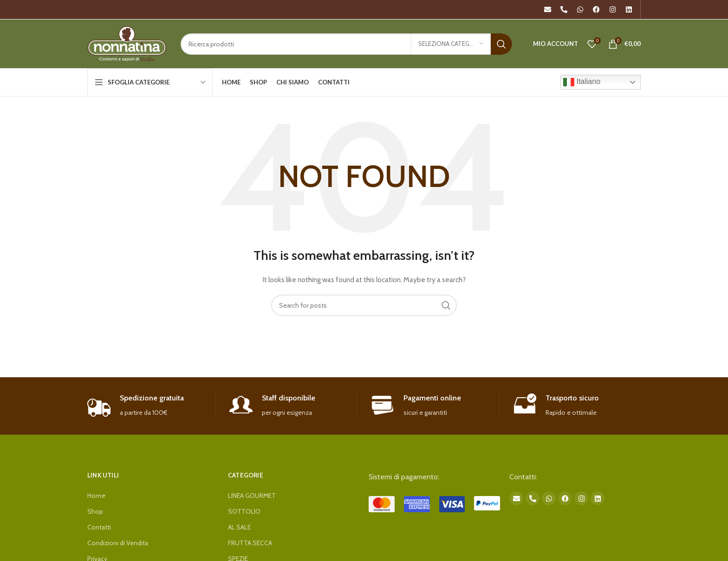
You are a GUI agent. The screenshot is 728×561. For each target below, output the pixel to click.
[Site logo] (127, 43)
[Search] (346, 44)
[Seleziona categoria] (451, 44)
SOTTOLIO (244, 511)
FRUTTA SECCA (250, 543)
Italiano (582, 82)
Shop (95, 511)
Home (96, 496)
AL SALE (239, 527)
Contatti (99, 527)
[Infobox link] (151, 406)
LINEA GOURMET (252, 496)
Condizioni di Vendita (118, 543)
